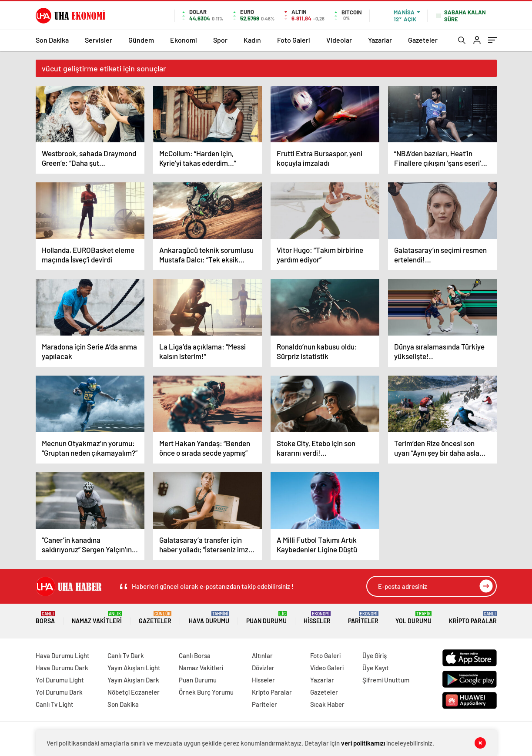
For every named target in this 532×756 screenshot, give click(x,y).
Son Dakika (52, 40)
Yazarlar (380, 40)
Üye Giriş (375, 655)
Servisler (99, 40)
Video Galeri (327, 668)
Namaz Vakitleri (97, 618)
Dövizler (263, 668)
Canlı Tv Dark (126, 655)
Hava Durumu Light (63, 655)
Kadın (252, 40)
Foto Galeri (294, 40)
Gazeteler (423, 40)
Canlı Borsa (195, 655)
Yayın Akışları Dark (133, 680)
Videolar (339, 40)
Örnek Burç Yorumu (206, 692)
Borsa (45, 618)
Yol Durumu (413, 618)
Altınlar (262, 655)
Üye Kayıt (376, 668)
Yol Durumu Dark (59, 692)
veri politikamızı (363, 743)
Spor (220, 40)
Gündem (141, 40)
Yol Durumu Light (60, 680)
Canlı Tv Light (55, 704)
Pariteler (363, 618)
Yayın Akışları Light (134, 668)
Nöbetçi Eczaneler (134, 692)
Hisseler (317, 618)
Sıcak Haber (327, 704)
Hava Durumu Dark (62, 668)
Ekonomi (184, 40)
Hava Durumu (209, 618)
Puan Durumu (266, 618)
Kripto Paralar (473, 618)
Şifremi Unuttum (386, 680)
